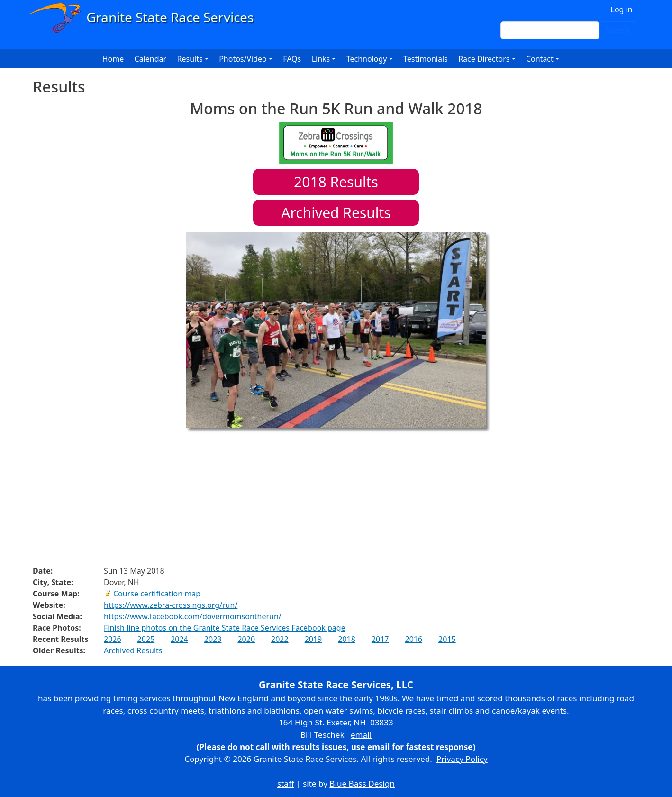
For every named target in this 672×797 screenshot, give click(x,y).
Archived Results (336, 213)
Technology (367, 59)
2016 (413, 639)
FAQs (292, 59)
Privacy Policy (462, 759)
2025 (146, 639)
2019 (313, 639)
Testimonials (426, 59)
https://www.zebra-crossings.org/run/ (171, 605)
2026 (113, 639)
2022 (280, 639)
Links (321, 59)
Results (336, 182)
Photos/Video (243, 59)
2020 (246, 639)
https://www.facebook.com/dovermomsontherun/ (193, 616)
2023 (213, 639)
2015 (447, 639)
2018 (347, 639)
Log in (622, 9)
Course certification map (157, 594)
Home (113, 59)
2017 (380, 639)
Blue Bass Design (362, 783)
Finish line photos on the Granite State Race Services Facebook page (225, 628)
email (361, 735)
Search (618, 30)
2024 (179, 639)
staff (286, 783)
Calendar (151, 59)
